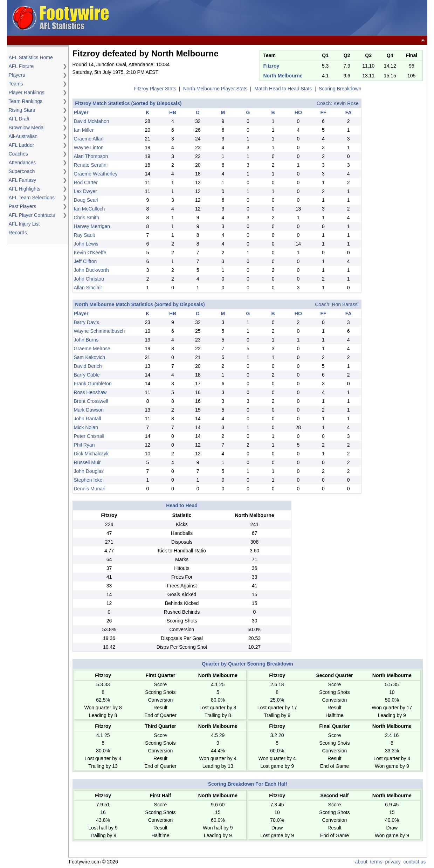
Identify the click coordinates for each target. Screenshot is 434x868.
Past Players (23, 206)
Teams (16, 84)
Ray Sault (85, 235)
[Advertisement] (298, 18)
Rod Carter (86, 182)
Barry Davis (87, 322)
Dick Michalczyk (91, 454)
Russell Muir (87, 462)
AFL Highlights (25, 189)
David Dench (88, 366)
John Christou (89, 279)
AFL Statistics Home (31, 57)
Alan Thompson (91, 156)
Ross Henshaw (90, 392)
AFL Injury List (24, 224)
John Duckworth (91, 270)
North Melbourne (283, 76)
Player (81, 112)
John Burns (86, 340)
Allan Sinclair (88, 288)
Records (18, 233)
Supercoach (22, 171)
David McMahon (92, 121)
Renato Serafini (91, 165)
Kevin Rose (346, 103)
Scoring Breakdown (340, 89)
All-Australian (23, 136)
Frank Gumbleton (93, 384)
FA (349, 112)
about (361, 862)
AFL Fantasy (23, 180)
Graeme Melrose (92, 349)
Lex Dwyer (85, 191)
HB (173, 112)
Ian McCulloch (89, 209)
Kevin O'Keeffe (90, 253)
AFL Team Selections (32, 198)
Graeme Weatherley (96, 174)
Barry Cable (87, 375)
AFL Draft (19, 119)
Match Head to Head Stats (283, 89)
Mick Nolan (86, 427)
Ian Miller (84, 130)
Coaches (18, 154)
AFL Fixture (21, 66)
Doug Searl (86, 200)
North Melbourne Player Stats (215, 89)
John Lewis (86, 244)
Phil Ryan (84, 445)
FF (323, 112)
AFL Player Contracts (32, 215)
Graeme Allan (89, 139)
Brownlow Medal (27, 128)
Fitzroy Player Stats (155, 89)
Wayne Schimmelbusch (99, 331)
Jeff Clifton (85, 261)
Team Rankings (26, 101)
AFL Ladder (22, 145)
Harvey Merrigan (92, 226)
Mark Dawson (89, 410)
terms (376, 862)
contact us (415, 862)
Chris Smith (87, 218)
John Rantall (88, 419)
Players (17, 75)
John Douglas (89, 471)
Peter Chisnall (89, 436)
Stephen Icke (88, 480)
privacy (393, 862)
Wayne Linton (89, 147)
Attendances (22, 163)
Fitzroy (271, 66)
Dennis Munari (90, 489)
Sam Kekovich (89, 357)
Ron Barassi (345, 304)
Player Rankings (27, 92)
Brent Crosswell (91, 401)
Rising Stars (22, 110)
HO (298, 112)
